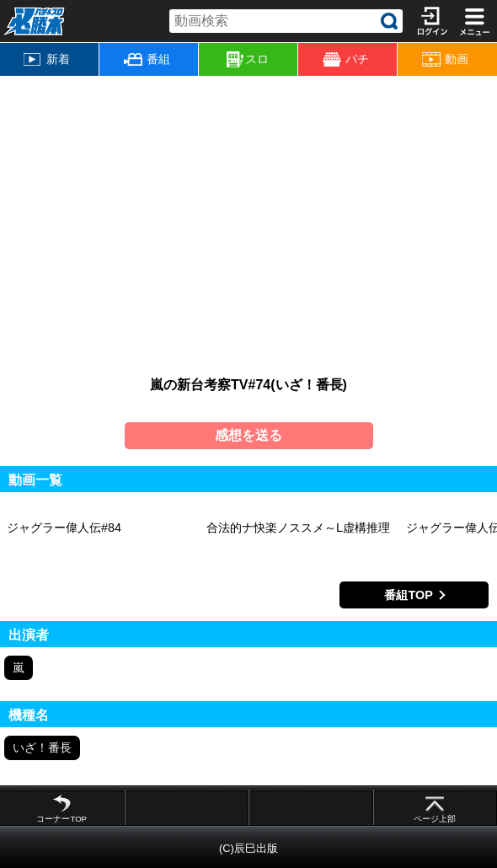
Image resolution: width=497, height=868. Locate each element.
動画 (445, 59)
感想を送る (248, 435)
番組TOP (408, 595)
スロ (248, 60)
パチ (346, 59)
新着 (47, 59)
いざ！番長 (42, 747)
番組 (147, 59)
